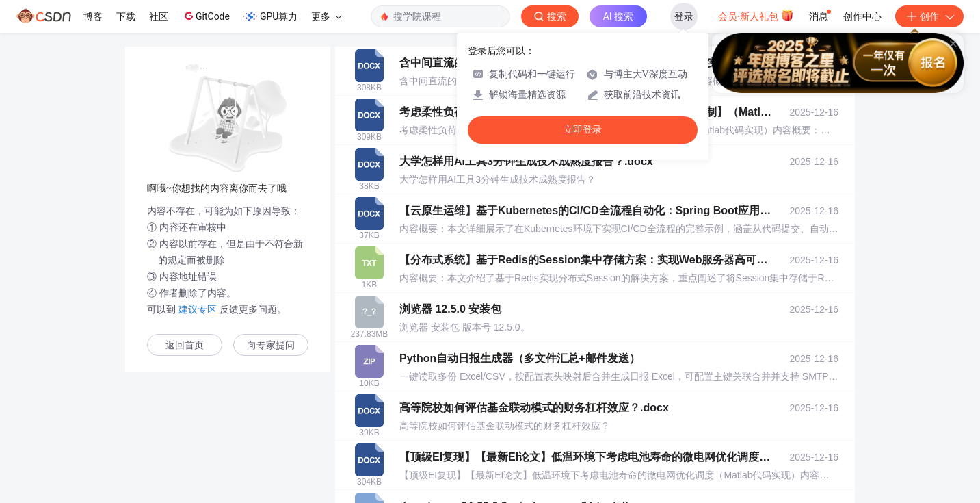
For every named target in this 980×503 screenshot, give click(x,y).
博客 (93, 16)
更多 (326, 16)
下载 (126, 16)
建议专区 (198, 309)
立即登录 (583, 130)
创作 (929, 16)
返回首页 (185, 345)
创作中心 (862, 16)
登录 (684, 16)
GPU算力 (270, 16)
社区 (159, 16)
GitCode (206, 16)
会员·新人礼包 (756, 15)
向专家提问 (271, 345)
